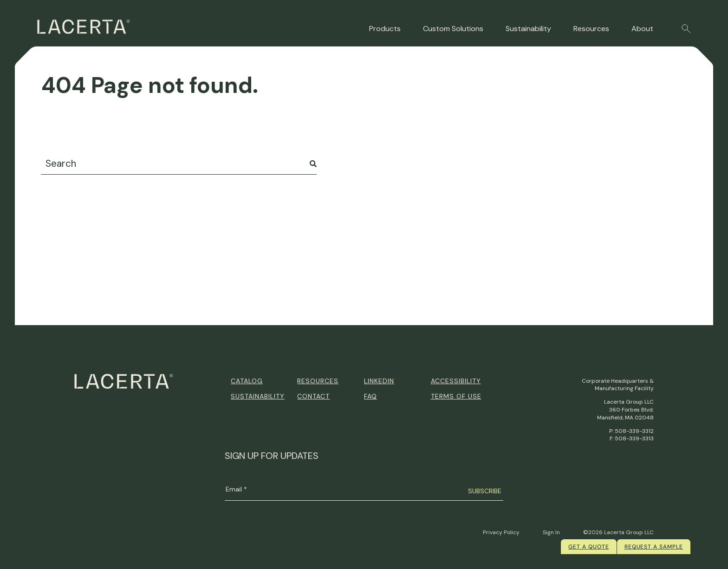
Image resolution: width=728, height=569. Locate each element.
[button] (686, 29)
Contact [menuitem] (313, 396)
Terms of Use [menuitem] (456, 396)
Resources (591, 29)
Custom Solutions (453, 29)
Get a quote (589, 547)
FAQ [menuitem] (370, 396)
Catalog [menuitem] (247, 381)
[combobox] (179, 164)
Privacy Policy (501, 532)
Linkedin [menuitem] (379, 381)
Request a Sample (654, 547)
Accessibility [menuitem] (456, 381)
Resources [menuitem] (318, 381)
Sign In (551, 532)
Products (385, 29)
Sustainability (528, 29)
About (642, 29)
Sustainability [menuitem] (258, 396)
